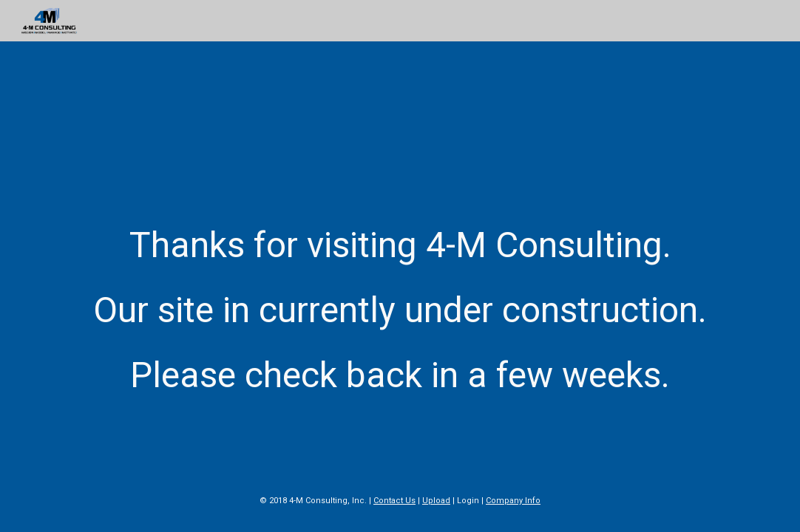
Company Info (513, 501)
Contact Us (394, 501)
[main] (400, 296)
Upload (436, 501)
